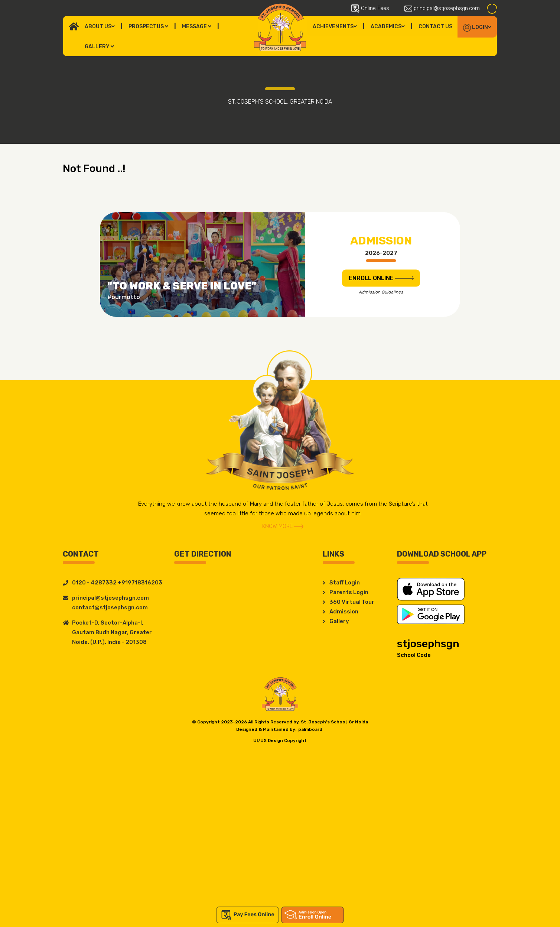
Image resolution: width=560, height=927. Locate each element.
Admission (344, 612)
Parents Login (349, 592)
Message (197, 27)
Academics (388, 27)
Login (477, 28)
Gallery (99, 47)
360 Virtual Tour (352, 602)
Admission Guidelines (381, 292)
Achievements (335, 27)
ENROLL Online (381, 278)
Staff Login (345, 583)
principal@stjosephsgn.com (442, 8)
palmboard (310, 729)
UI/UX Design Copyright (280, 740)
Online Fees (370, 9)
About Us (100, 27)
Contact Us (435, 27)
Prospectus (148, 27)
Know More (283, 526)
